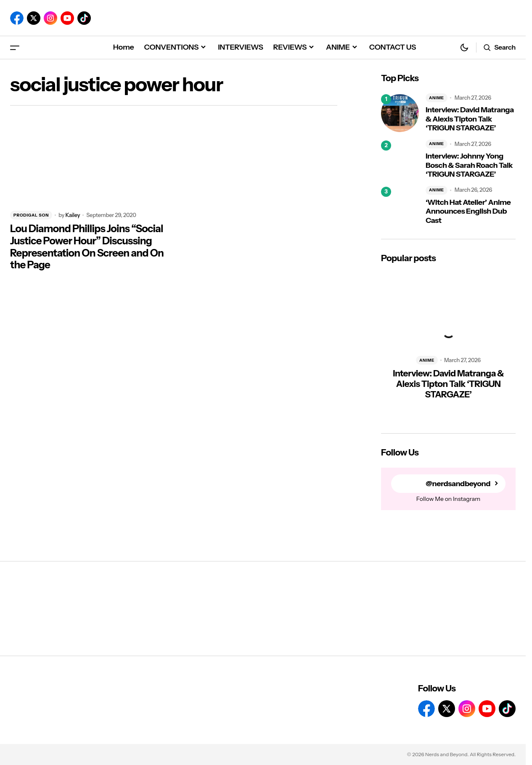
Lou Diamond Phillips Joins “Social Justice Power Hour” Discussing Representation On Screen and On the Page (87, 247)
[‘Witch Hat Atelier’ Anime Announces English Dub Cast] (400, 206)
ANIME (437, 98)
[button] (15, 47)
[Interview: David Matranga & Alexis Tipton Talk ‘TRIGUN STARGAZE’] (400, 113)
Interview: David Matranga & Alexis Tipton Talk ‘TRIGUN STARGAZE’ (470, 119)
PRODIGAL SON (31, 215)
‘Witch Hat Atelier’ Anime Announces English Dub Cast (468, 212)
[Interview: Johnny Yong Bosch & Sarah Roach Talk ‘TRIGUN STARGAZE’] (400, 159)
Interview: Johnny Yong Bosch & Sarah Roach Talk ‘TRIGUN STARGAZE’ (469, 165)
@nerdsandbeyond (458, 484)
